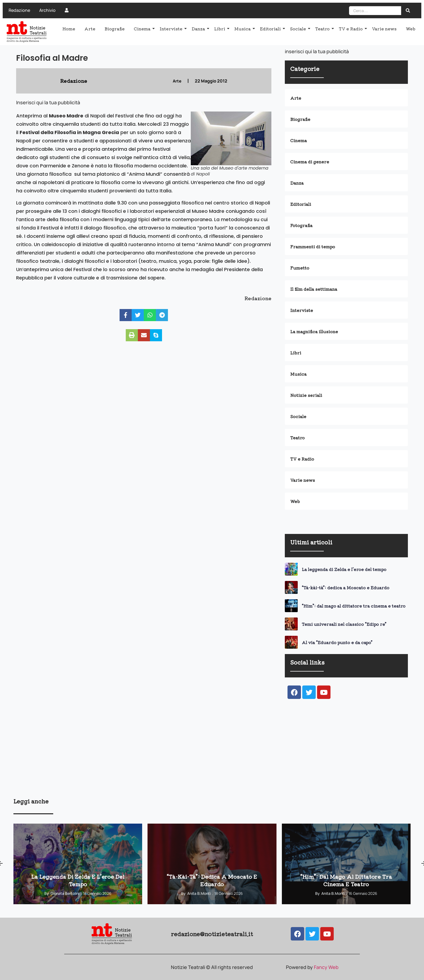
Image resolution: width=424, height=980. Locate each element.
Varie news (384, 28)
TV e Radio (352, 28)
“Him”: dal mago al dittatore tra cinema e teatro (354, 606)
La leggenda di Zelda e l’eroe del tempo (344, 569)
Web (411, 28)
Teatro (323, 28)
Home (69, 28)
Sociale (299, 28)
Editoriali (271, 28)
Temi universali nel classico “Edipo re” (344, 624)
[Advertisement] (175, 755)
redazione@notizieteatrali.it (212, 934)
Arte (90, 28)
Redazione (19, 10)
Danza (199, 28)
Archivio (47, 10)
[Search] (375, 11)
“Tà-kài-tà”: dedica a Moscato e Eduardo (346, 587)
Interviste (172, 28)
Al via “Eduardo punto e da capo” (337, 642)
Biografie (115, 28)
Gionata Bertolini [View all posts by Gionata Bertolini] (65, 893)
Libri (221, 28)
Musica (243, 28)
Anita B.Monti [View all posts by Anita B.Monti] (199, 893)
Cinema (143, 28)
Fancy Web (326, 967)
